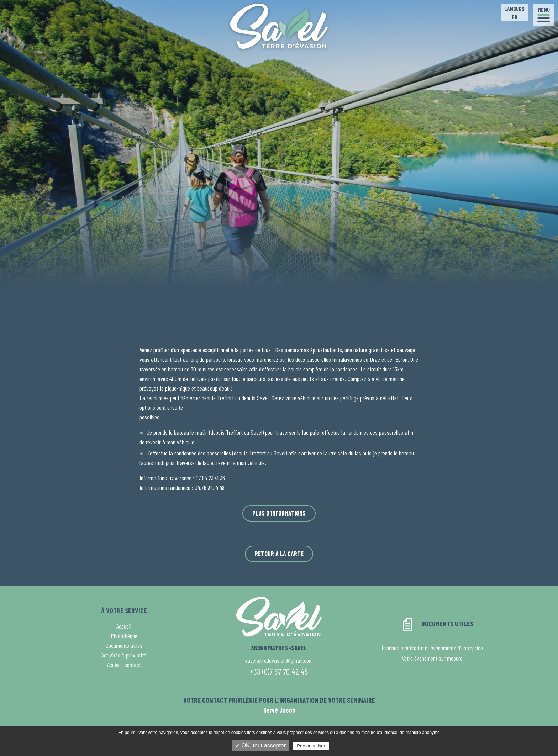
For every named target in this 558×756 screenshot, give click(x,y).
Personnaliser (311, 746)
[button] (544, 15)
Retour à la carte (279, 554)
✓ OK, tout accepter (260, 746)
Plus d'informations (279, 513)
